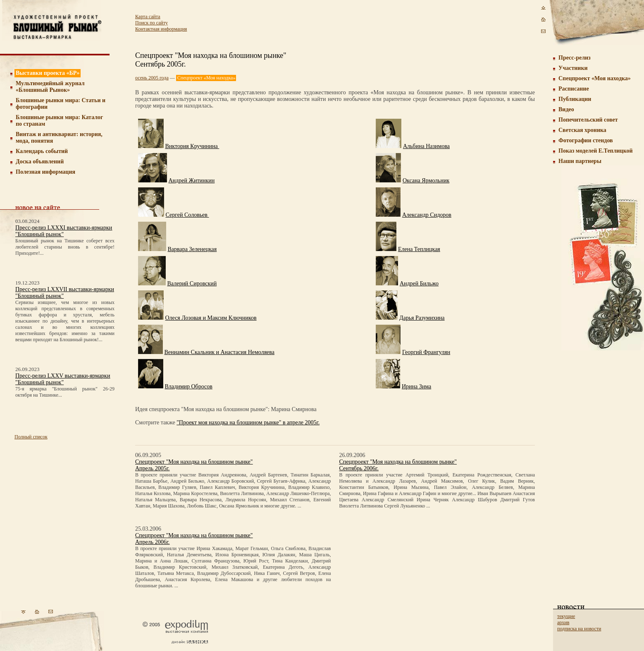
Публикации (575, 99)
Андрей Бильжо (419, 284)
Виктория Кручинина (192, 146)
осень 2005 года (152, 78)
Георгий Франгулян (426, 352)
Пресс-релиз (575, 58)
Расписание (574, 89)
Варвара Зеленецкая (192, 249)
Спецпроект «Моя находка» (595, 78)
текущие (566, 616)
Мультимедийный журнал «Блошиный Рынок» (50, 87)
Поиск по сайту (151, 23)
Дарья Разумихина (422, 318)
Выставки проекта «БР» (48, 73)
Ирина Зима (416, 387)
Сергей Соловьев (187, 215)
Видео (566, 109)
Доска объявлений (40, 162)
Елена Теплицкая (419, 249)
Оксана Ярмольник (426, 181)
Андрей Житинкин (192, 181)
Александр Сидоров (427, 215)
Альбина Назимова (426, 146)
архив (563, 622)
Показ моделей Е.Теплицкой (596, 151)
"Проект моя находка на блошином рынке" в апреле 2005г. (248, 422)
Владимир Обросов (189, 387)
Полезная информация (45, 172)
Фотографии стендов (586, 140)
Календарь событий (42, 151)
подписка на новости (579, 629)
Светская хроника (582, 130)
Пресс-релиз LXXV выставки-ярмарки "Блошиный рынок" (63, 379)
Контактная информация (161, 29)
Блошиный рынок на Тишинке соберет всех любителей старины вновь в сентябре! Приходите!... (65, 247)
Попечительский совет (588, 120)
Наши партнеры (580, 161)
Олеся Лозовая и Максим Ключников (211, 318)
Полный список (31, 437)
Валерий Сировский (192, 284)
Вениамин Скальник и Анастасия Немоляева (219, 352)
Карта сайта (148, 17)
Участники (573, 68)
